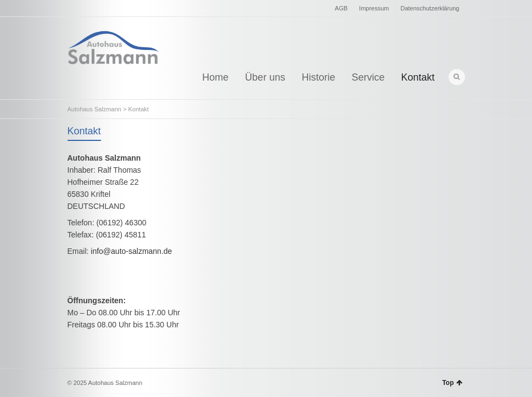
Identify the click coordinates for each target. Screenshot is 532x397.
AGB (341, 8)
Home (215, 77)
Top (452, 383)
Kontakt (418, 77)
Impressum (374, 8)
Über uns (265, 77)
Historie (318, 77)
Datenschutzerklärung (430, 8)
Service (368, 77)
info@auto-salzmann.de (131, 251)
